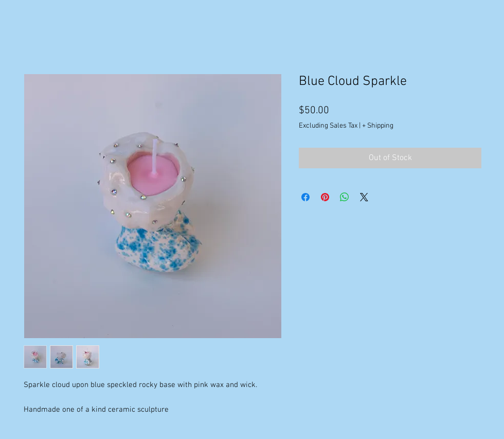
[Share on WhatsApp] (345, 197)
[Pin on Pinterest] (325, 197)
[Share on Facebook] (305, 197)
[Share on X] (364, 197)
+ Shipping (378, 126)
